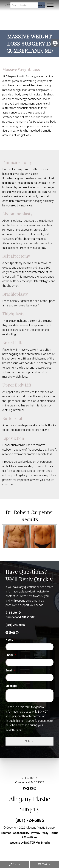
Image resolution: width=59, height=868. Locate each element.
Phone (11, 655)
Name (11, 640)
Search (41, 5)
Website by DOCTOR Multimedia (30, 843)
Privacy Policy (40, 833)
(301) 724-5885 (15, 625)
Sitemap (6, 833)
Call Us (15, 864)
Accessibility (21, 833)
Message (13, 686)
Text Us (44, 864)
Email (10, 670)
